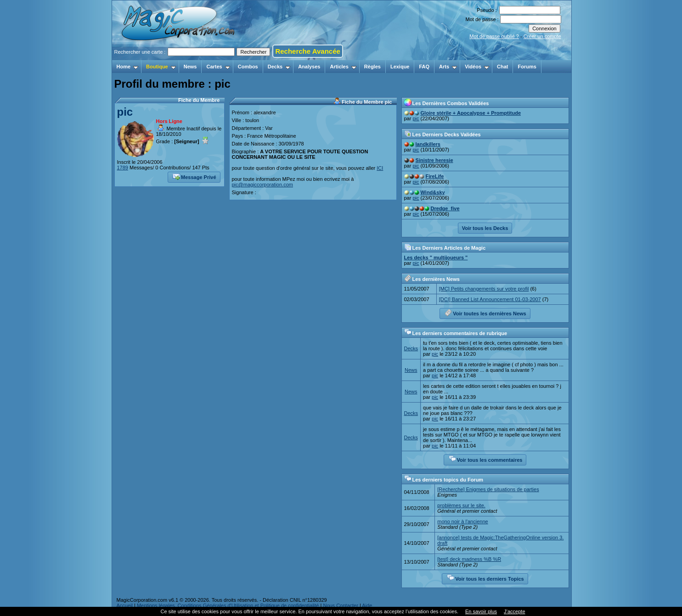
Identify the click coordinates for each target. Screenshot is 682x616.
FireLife (435, 176)
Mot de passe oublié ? (494, 36)
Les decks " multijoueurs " (436, 258)
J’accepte (514, 611)
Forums (527, 67)
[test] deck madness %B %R (469, 559)
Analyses (309, 67)
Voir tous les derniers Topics (485, 578)
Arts (448, 67)
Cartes (218, 67)
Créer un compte (542, 36)
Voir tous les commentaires (486, 459)
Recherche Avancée (307, 51)
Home (128, 67)
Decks (279, 67)
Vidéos (477, 67)
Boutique (161, 67)
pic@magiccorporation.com (262, 185)
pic (125, 112)
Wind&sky (433, 192)
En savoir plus (481, 611)
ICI (380, 168)
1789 (123, 168)
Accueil (125, 605)
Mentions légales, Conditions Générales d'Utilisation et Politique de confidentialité (228, 605)
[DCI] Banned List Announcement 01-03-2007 (490, 299)
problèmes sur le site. (461, 505)
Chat (502, 67)
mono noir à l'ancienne (462, 521)
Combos (248, 67)
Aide (367, 605)
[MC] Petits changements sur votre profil (484, 289)
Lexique (400, 67)
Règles (372, 67)
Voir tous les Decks (485, 228)
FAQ (424, 67)
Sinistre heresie (434, 160)
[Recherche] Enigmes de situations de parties (488, 489)
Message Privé (194, 176)
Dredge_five (445, 208)
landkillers (428, 144)
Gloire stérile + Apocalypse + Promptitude (471, 113)
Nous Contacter (340, 605)
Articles (343, 67)
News (190, 67)
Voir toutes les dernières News (485, 313)
